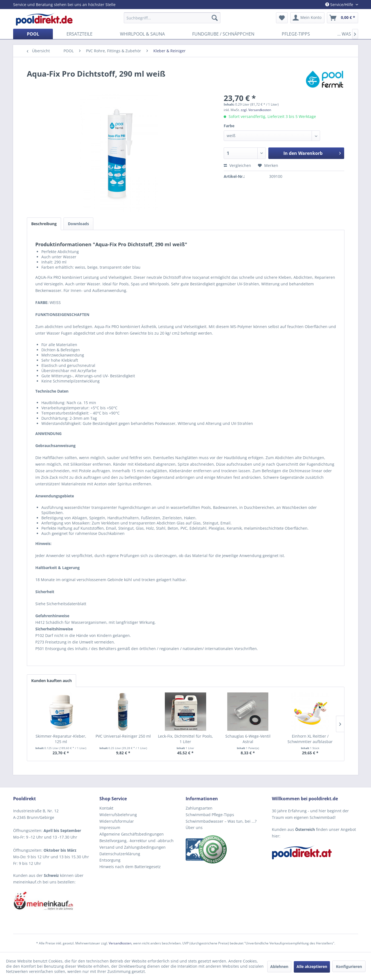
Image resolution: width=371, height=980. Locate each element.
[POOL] (33, 34)
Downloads (78, 224)
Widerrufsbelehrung (118, 815)
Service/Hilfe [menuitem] (340, 5)
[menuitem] (172, 18)
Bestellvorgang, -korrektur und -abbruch (136, 841)
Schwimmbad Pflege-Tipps (210, 815)
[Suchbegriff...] (172, 18)
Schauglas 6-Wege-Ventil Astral (248, 739)
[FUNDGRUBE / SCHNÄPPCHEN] (223, 34)
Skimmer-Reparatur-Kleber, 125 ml (61, 739)
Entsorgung (110, 860)
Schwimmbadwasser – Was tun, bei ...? (221, 821)
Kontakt (106, 808)
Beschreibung (44, 224)
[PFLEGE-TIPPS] (296, 34)
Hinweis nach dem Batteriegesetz (130, 867)
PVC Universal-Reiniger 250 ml (123, 736)
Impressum (110, 827)
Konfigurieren (349, 966)
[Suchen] (215, 18)
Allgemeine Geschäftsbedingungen (132, 834)
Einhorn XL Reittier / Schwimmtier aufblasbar (310, 739)
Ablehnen (279, 966)
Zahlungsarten (199, 808)
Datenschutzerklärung (120, 854)
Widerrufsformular (117, 821)
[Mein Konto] (307, 18)
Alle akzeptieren (312, 966)
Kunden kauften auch (51, 681)
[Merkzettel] (282, 18)
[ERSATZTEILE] (80, 34)
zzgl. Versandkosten (256, 110)
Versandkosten (120, 943)
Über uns (194, 827)
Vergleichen (237, 165)
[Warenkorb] (343, 18)
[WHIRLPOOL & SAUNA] (142, 34)
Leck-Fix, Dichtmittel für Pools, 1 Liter (185, 739)
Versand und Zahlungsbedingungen (133, 847)
